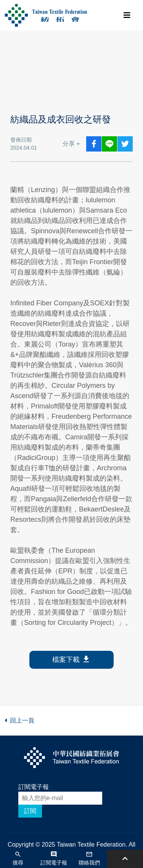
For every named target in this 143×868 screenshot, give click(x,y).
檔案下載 (71, 660)
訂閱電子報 (34, 787)
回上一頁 (19, 720)
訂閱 (30, 811)
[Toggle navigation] (127, 15)
